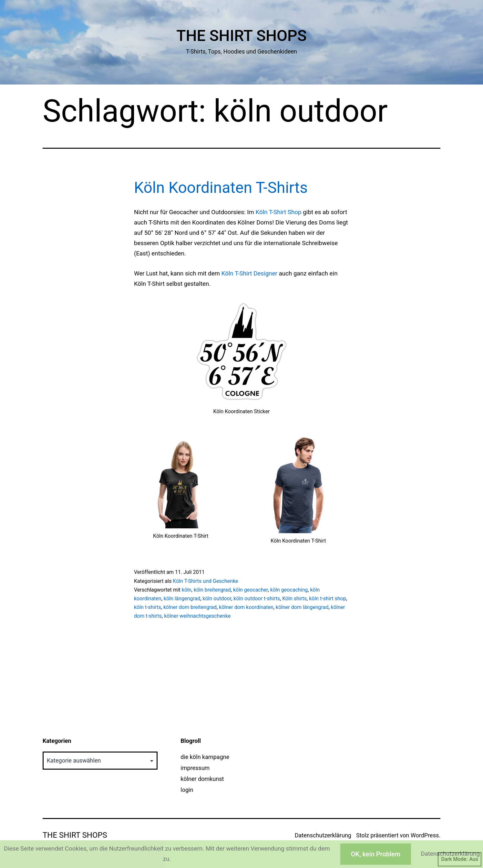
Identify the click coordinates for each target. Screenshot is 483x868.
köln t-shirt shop (328, 599)
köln (187, 590)
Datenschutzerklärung (323, 835)
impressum (195, 768)
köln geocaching (289, 590)
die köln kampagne (205, 757)
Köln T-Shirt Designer (249, 274)
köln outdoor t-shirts (257, 599)
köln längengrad (182, 599)
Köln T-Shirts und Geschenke (205, 581)
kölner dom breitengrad (190, 607)
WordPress (425, 835)
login (187, 790)
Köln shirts (294, 599)
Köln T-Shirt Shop (278, 212)
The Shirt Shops (241, 36)
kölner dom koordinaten (246, 607)
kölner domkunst (202, 779)
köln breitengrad (212, 590)
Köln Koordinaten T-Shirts (221, 188)
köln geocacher (251, 590)
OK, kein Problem (376, 854)
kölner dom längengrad (302, 607)
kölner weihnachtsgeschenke (197, 616)
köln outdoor (217, 599)
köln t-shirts (148, 607)
